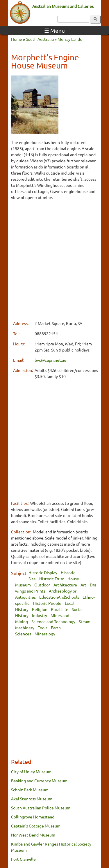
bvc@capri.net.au (50, 360)
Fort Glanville (23, 859)
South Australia (40, 39)
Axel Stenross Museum (32, 799)
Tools (43, 628)
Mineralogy (45, 634)
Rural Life (60, 609)
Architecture (65, 585)
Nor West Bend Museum (33, 835)
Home (17, 39)
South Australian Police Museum (41, 808)
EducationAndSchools (59, 597)
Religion (40, 609)
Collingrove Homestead (33, 817)
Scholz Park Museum (30, 790)
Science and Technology (53, 621)
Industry (40, 615)
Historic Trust (52, 579)
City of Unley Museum (31, 772)
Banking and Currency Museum (39, 781)
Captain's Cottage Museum (36, 826)
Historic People (47, 603)
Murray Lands (70, 39)
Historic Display (43, 572)
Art (83, 585)
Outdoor (42, 585)
